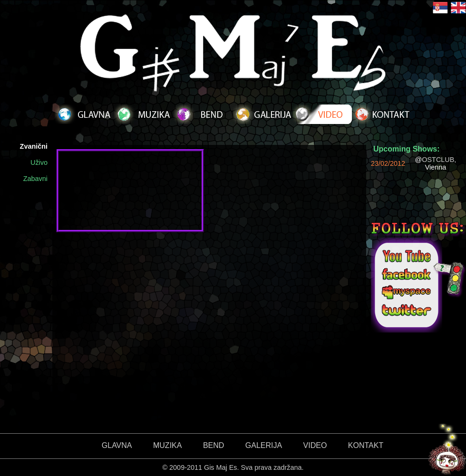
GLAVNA (117, 445)
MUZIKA (167, 445)
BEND (214, 445)
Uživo (39, 162)
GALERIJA (264, 445)
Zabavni (35, 179)
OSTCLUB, (439, 160)
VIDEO (315, 445)
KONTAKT (366, 445)
